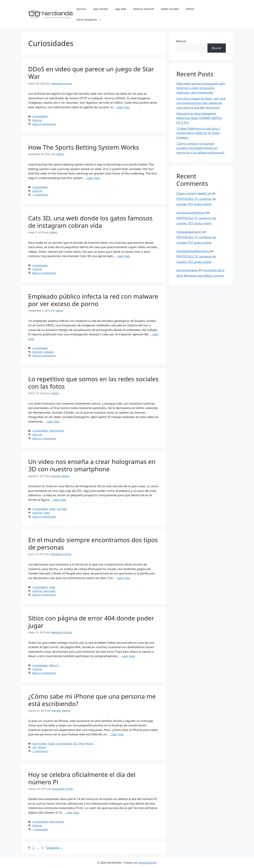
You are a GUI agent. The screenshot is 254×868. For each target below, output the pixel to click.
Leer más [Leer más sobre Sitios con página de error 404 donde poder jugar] (128, 656)
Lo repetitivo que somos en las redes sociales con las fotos (93, 383)
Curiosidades (40, 116)
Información (57, 431)
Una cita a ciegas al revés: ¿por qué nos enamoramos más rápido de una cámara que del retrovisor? (201, 103)
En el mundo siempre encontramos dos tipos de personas (93, 543)
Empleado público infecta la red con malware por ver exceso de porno (93, 300)
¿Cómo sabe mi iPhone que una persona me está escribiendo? (92, 700)
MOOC (190, 9)
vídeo (47, 513)
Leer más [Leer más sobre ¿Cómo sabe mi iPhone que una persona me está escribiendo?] (117, 734)
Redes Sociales (170, 9)
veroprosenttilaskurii (191, 213)
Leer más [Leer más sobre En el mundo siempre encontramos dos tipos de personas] (123, 578)
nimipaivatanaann (189, 232)
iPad (81, 744)
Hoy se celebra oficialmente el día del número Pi (82, 778)
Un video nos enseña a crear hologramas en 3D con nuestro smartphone (92, 465)
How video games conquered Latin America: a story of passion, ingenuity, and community (201, 88)
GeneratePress (148, 863)
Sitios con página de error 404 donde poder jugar (91, 622)
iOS (75, 744)
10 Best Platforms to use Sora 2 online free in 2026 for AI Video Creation (198, 133)
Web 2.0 (54, 665)
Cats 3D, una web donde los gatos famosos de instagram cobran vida (90, 222)
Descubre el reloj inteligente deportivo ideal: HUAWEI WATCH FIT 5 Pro (199, 118)
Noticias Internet (144, 9)
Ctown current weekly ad (194, 193)
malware (49, 352)
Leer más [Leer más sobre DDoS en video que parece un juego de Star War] (123, 107)
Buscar (181, 41)
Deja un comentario (44, 124)
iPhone (89, 744)
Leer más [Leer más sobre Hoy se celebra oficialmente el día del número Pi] (73, 812)
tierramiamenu (187, 270)
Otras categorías (91, 19)
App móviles (101, 9)
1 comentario (40, 195)
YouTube (62, 509)
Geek (52, 509)
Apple (52, 744)
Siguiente (54, 848)
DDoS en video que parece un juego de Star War (91, 73)
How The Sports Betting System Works (84, 147)
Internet (37, 120)
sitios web (49, 591)
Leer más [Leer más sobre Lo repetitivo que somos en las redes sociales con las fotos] (53, 421)
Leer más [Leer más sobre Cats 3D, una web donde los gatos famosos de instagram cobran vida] (124, 256)
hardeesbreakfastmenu (193, 251)
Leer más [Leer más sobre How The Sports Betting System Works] (93, 178)
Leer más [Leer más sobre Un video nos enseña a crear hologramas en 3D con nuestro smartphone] (60, 500)
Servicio (81, 9)
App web (121, 9)
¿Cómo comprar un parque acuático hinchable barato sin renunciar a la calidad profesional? (200, 148)
